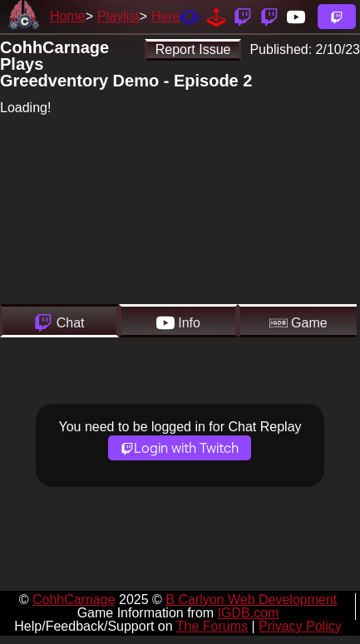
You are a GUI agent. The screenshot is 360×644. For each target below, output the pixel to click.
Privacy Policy (300, 626)
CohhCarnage (74, 600)
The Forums (212, 626)
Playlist (118, 16)
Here (166, 16)
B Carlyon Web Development (251, 600)
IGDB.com (249, 613)
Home (68, 16)
